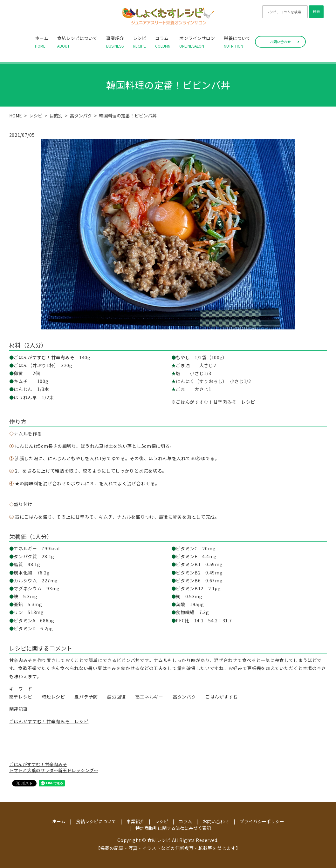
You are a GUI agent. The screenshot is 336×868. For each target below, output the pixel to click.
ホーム (42, 42)
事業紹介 (115, 42)
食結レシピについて (77, 42)
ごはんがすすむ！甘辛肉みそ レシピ (49, 721)
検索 (316, 11)
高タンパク (81, 116)
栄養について (237, 42)
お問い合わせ (280, 42)
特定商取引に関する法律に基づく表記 (173, 828)
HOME (16, 116)
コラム (163, 42)
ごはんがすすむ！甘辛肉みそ (38, 764)
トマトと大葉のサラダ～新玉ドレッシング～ (54, 770)
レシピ (140, 42)
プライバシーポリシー (262, 821)
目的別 (56, 116)
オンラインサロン (197, 42)
